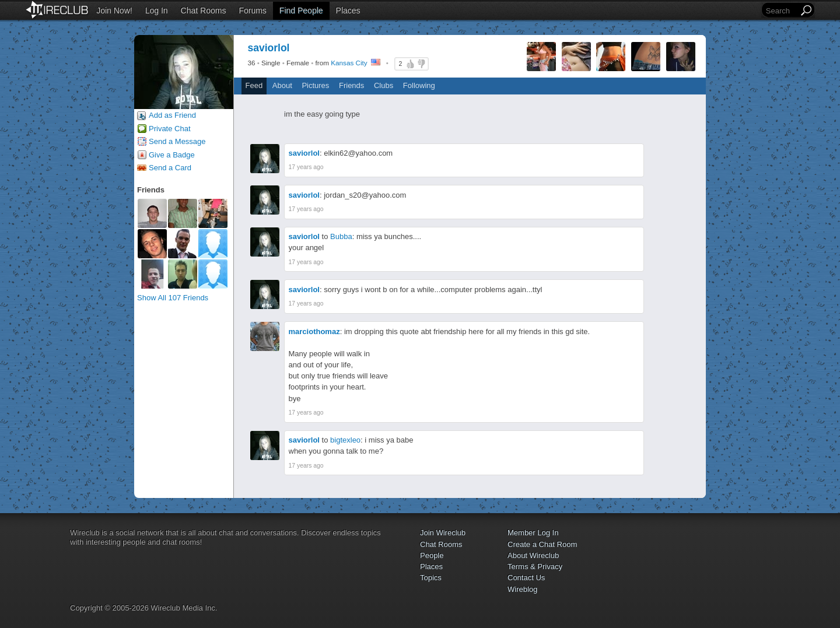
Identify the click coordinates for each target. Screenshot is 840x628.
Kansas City (349, 63)
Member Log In (533, 533)
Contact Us (526, 578)
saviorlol (304, 153)
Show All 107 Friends (173, 298)
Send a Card (170, 168)
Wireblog (522, 589)
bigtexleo (345, 440)
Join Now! (114, 10)
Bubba (341, 236)
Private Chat (170, 129)
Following (419, 85)
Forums (252, 10)
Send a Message (177, 141)
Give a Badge (172, 155)
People (432, 555)
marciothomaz (314, 331)
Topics (431, 578)
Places (348, 10)
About (282, 85)
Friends (351, 85)
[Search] (781, 11)
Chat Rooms (204, 10)
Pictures (315, 85)
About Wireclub (533, 555)
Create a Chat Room (542, 544)
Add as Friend (172, 115)
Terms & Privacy (535, 566)
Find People (301, 10)
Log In (157, 10)
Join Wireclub (443, 533)
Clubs (384, 85)
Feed (254, 85)
